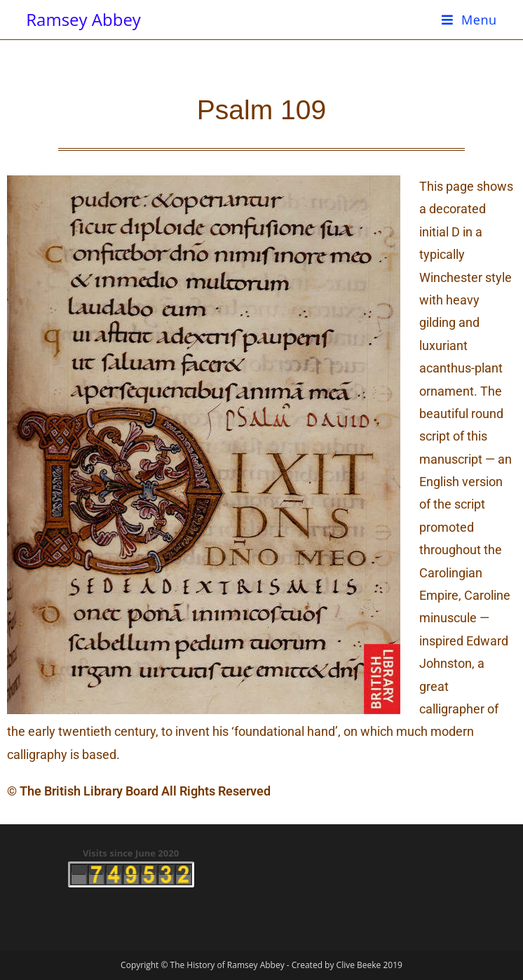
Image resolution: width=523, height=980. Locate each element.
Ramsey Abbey (83, 19)
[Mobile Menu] (469, 20)
